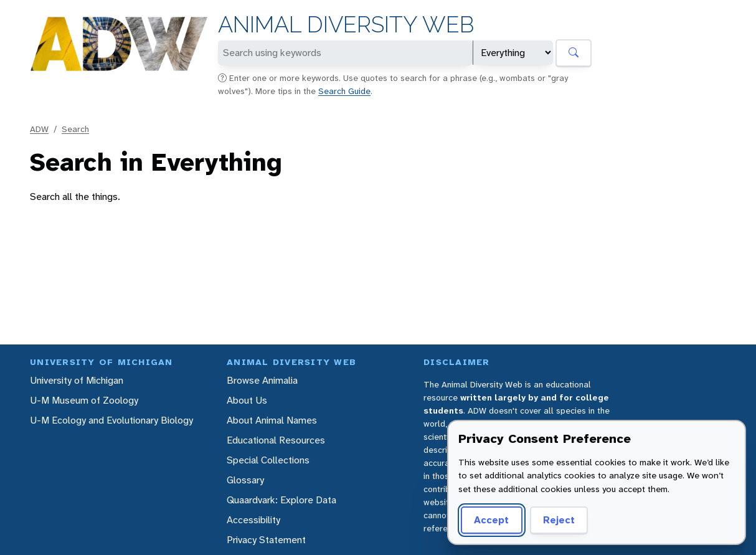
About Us (247, 400)
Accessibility (253, 520)
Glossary (245, 480)
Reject (559, 520)
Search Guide (344, 91)
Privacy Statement (266, 540)
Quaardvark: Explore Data (281, 500)
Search (75, 129)
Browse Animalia (262, 380)
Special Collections (268, 460)
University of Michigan (77, 380)
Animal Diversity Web (346, 25)
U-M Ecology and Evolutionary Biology (111, 420)
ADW (39, 129)
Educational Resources (276, 440)
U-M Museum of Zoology (84, 400)
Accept (491, 520)
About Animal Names (272, 420)
